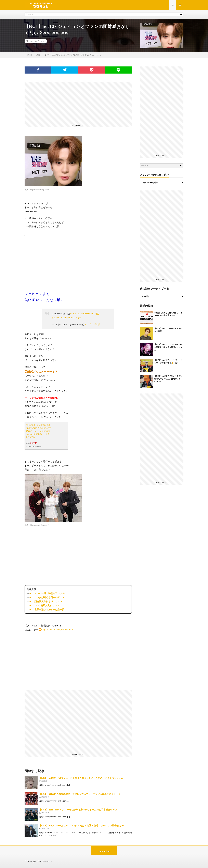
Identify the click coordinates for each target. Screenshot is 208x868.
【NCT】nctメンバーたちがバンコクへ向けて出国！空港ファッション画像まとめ (81, 826)
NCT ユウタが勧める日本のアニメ (47, 597)
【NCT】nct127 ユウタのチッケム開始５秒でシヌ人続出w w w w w (168, 347)
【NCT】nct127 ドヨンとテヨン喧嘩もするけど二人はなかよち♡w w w (168, 379)
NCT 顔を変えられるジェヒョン (46, 601)
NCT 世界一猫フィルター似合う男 (47, 610)
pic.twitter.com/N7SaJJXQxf (67, 318)
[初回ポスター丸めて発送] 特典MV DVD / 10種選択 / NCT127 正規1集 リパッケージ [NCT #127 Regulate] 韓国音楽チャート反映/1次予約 (38, 431)
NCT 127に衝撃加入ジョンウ (44, 606)
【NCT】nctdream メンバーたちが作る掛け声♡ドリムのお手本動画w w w (78, 810)
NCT (42, 41)
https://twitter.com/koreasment (57, 630)
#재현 (96, 314)
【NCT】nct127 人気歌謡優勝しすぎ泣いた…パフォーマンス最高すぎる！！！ (80, 794)
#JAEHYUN (87, 314)
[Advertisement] (78, 103)
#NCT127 (75, 314)
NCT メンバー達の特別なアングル (47, 593)
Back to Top (104, 851)
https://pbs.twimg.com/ (40, 190)
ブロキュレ (47, 862)
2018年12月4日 (93, 324)
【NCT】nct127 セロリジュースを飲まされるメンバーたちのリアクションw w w (81, 778)
